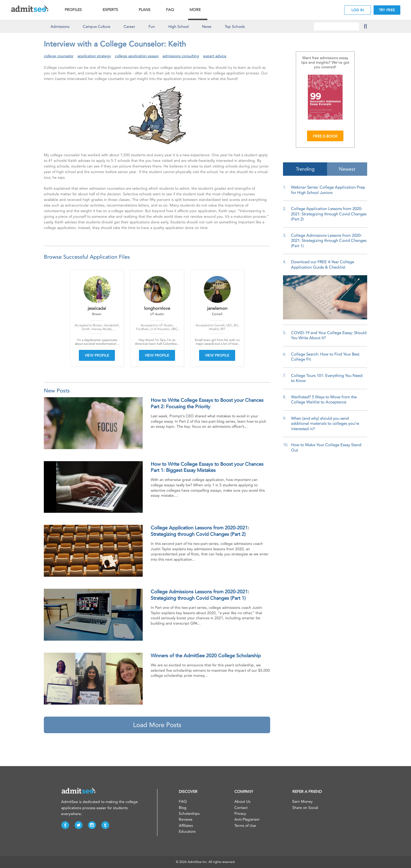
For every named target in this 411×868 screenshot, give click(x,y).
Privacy (240, 814)
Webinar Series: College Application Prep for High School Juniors (328, 190)
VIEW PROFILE (97, 355)
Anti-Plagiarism (247, 819)
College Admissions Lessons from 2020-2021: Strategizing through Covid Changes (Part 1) (329, 241)
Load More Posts (157, 725)
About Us (242, 802)
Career (129, 27)
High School (179, 27)
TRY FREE (387, 10)
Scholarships (189, 814)
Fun (152, 27)
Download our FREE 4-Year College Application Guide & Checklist (323, 265)
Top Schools (235, 27)
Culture (97, 27)
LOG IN (358, 10)
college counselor (59, 56)
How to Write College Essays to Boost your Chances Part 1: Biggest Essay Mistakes (207, 467)
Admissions (60, 27)
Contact (241, 808)
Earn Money (303, 802)
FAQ (170, 10)
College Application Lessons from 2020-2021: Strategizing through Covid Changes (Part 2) (329, 214)
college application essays (137, 56)
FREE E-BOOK (325, 136)
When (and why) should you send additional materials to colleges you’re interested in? (325, 424)
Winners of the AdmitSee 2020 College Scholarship (206, 656)
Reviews (186, 819)
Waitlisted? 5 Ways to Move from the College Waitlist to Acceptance (324, 400)
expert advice (215, 56)
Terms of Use (245, 826)
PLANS (145, 10)
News (207, 27)
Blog (183, 808)
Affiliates (186, 826)
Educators (187, 831)
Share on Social (305, 808)
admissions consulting (181, 56)
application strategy (94, 56)
